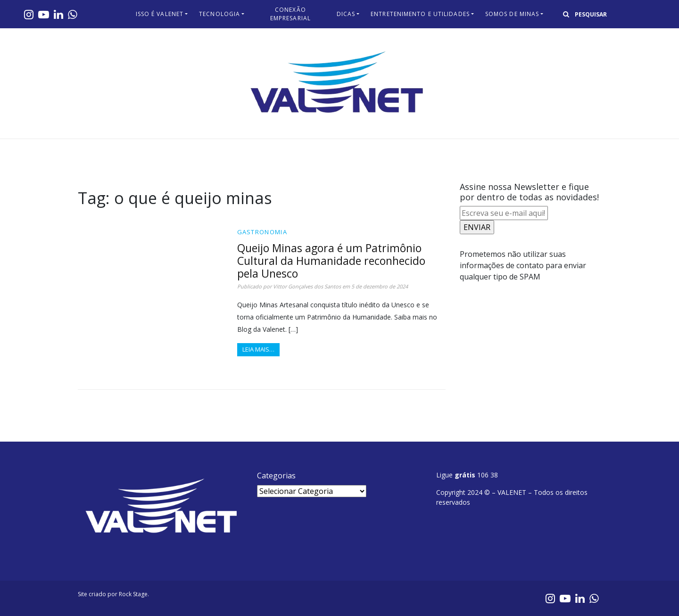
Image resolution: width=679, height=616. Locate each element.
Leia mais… (258, 349)
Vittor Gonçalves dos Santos (307, 286)
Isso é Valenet (160, 14)
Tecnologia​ (219, 14)
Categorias (276, 476)
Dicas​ (346, 14)
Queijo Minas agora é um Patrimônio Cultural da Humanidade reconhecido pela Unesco (331, 261)
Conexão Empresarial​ (290, 14)
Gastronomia (262, 232)
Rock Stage (133, 594)
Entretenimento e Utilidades (420, 14)
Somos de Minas (512, 14)
